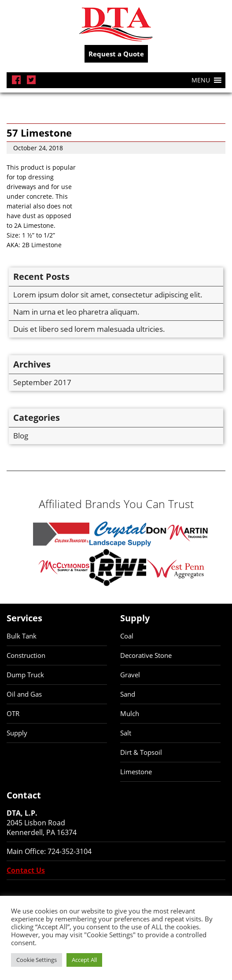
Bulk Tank (22, 636)
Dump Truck (25, 675)
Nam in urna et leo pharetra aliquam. (76, 312)
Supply (17, 733)
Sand (128, 694)
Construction (26, 655)
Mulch (130, 713)
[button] (201, 80)
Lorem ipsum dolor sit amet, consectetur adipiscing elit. (108, 295)
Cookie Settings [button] (37, 960)
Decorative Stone (146, 655)
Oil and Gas (24, 694)
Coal (127, 636)
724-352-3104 (70, 851)
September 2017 (42, 382)
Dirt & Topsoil (141, 752)
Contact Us (26, 870)
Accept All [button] (84, 960)
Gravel (130, 675)
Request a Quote (116, 54)
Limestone (136, 772)
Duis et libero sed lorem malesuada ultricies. (89, 329)
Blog (21, 436)
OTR (13, 713)
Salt (126, 733)
